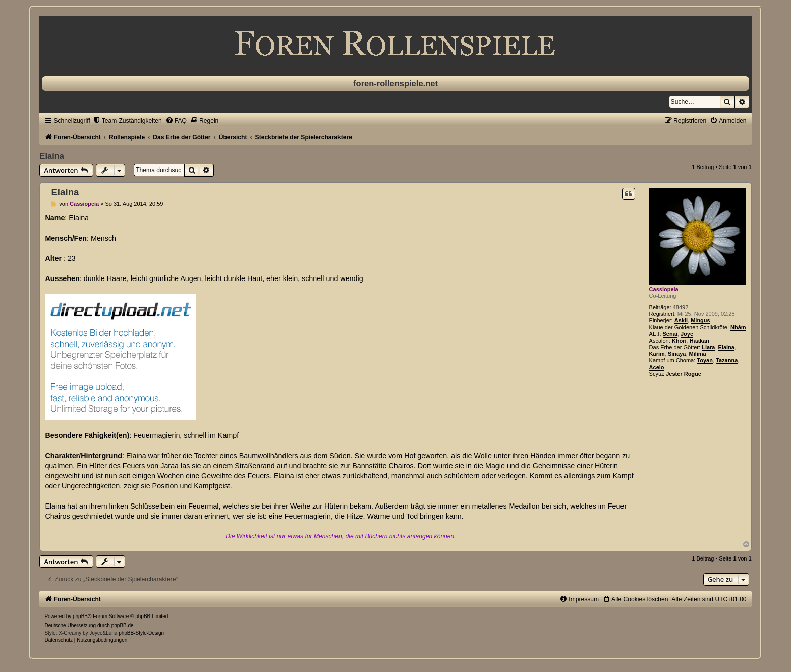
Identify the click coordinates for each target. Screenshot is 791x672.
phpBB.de (123, 625)
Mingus (700, 320)
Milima (698, 354)
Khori (679, 341)
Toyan (705, 360)
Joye (687, 334)
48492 (681, 307)
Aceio (657, 367)
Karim (657, 354)
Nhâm (738, 327)
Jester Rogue (684, 374)
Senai (670, 334)
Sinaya (677, 354)
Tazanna (727, 360)
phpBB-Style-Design (141, 633)
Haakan (699, 341)
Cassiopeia (664, 289)
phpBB (80, 616)
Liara (708, 347)
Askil (681, 320)
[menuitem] (127, 121)
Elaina (52, 156)
